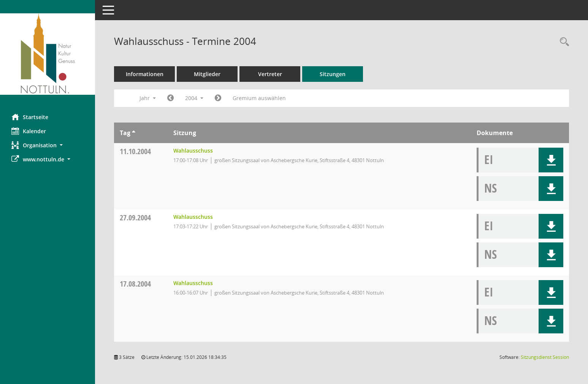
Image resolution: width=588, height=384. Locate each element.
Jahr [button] (148, 98)
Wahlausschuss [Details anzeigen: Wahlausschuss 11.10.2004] (193, 151)
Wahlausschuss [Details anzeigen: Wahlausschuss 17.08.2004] (193, 283)
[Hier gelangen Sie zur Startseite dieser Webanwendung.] (48, 54)
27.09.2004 (135, 217)
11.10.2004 (135, 151)
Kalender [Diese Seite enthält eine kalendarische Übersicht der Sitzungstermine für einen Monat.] (29, 131)
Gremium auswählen (259, 98)
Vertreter (270, 74)
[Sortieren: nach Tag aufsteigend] (134, 133)
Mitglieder (207, 74)
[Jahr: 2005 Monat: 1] (218, 98)
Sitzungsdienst (545, 357)
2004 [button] (194, 98)
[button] (48, 145)
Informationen (145, 74)
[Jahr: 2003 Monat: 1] (170, 98)
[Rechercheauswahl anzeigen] (563, 42)
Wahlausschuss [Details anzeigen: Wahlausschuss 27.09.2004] (193, 217)
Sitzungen (333, 74)
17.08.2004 (135, 284)
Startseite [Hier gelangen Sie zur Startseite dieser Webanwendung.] (30, 117)
